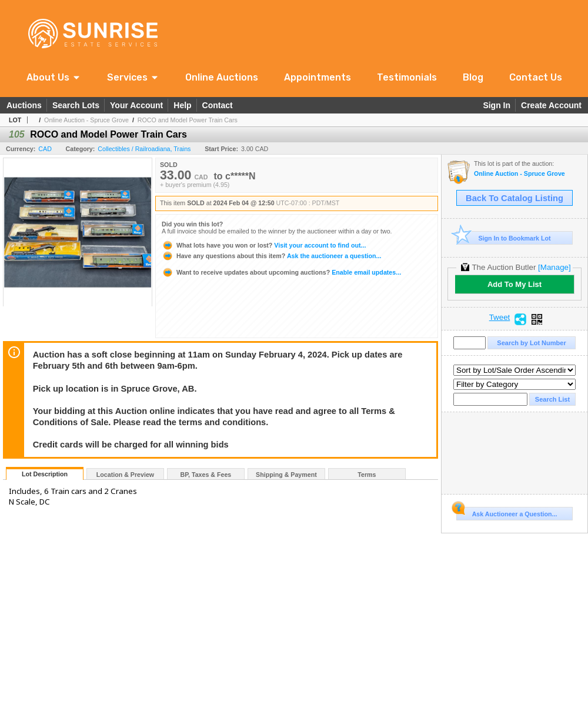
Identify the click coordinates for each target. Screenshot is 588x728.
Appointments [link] (318, 77)
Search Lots (76, 105)
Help (182, 105)
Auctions (24, 105)
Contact (218, 105)
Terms (367, 475)
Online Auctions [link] (222, 77)
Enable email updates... (281, 272)
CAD (45, 149)
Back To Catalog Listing (514, 198)
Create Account (551, 105)
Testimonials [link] (407, 77)
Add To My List (514, 284)
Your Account (136, 105)
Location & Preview (125, 475)
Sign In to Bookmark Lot (504, 238)
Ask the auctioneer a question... (271, 256)
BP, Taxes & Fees (206, 475)
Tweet (500, 318)
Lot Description (45, 474)
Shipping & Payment (286, 475)
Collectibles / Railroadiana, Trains (144, 149)
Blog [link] (473, 77)
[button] (54, 77)
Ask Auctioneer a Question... (507, 512)
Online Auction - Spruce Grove (86, 120)
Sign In (497, 105)
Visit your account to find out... (264, 245)
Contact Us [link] (536, 77)
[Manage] (554, 267)
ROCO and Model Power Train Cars (188, 120)
